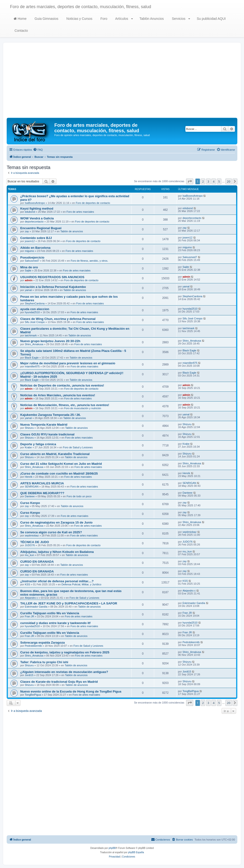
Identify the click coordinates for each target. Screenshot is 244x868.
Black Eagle (32, 358)
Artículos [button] (124, 19)
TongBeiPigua (33, 695)
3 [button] (208, 181)
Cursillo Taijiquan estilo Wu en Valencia (50, 613)
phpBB (112, 848)
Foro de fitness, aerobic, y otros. (89, 261)
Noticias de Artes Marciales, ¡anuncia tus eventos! (58, 395)
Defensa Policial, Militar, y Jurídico (81, 584)
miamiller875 (32, 366)
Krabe (28, 447)
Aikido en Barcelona (35, 248)
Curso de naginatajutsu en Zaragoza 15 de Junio (56, 522)
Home (20, 19)
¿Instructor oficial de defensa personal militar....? (57, 581)
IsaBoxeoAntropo (35, 203)
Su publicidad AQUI (211, 19)
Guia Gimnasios (46, 19)
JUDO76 (30, 545)
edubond (30, 212)
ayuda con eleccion (35, 309)
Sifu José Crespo (35, 322)
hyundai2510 (32, 312)
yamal (28, 290)
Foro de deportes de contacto (93, 203)
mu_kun (29, 555)
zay (27, 231)
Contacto (21, 31)
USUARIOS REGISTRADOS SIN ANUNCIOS (52, 277)
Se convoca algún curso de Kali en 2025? (51, 532)
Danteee (30, 496)
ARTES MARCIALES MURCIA (42, 483)
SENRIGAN (32, 487)
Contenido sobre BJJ (36, 238)
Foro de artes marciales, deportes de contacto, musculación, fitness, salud (81, 7)
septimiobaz (32, 535)
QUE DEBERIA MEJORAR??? (42, 493)
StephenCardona (35, 303)
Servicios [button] (180, 19)
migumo (29, 251)
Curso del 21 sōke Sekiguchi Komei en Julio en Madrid (61, 464)
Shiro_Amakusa (34, 344)
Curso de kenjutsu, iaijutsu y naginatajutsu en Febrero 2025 (65, 652)
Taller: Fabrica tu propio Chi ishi (44, 662)
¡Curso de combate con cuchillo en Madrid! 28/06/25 (59, 474)
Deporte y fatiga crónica (38, 444)
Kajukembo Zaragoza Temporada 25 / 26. (51, 415)
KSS (27, 584)
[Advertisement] (122, 82)
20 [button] (229, 181)
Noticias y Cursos (79, 19)
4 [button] (214, 181)
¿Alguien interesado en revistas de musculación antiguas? (64, 672)
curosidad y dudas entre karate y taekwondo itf (55, 623)
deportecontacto (34, 222)
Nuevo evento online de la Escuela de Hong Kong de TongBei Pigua (71, 691)
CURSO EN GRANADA (37, 562)
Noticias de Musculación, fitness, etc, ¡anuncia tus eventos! (65, 405)
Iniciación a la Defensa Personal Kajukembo (53, 287)
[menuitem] (38, 150)
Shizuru (29, 428)
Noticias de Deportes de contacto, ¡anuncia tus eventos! (62, 385)
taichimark (31, 335)
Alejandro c (31, 598)
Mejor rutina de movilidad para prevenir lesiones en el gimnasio (68, 363)
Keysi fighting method (37, 209)
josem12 (30, 241)
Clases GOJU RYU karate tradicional (47, 434)
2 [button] (203, 181)
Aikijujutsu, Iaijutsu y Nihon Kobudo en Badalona (57, 552)
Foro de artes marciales (80, 212)
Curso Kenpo (30, 503)
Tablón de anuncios (72, 231)
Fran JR (29, 616)
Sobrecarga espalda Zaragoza (43, 643)
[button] (190, 181)
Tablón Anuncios (151, 19)
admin (29, 280)
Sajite (28, 270)
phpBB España (136, 852)
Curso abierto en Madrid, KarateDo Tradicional (55, 454)
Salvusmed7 (32, 261)
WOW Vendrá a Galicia (37, 218)
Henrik (29, 477)
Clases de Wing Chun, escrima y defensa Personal (58, 319)
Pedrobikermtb (33, 646)
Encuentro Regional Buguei (41, 228)
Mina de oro (29, 267)
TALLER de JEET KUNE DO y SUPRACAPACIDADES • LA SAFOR (69, 603)
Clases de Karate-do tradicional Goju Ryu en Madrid (59, 682)
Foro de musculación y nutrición (83, 408)
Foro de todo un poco (79, 496)
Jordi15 (29, 675)
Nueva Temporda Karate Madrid (44, 425)
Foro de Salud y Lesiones (78, 447)
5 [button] (219, 181)
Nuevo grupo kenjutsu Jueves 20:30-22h (50, 341)
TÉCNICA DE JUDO (35, 542)
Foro (104, 19)
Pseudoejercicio (32, 257)
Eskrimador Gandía (36, 607)
